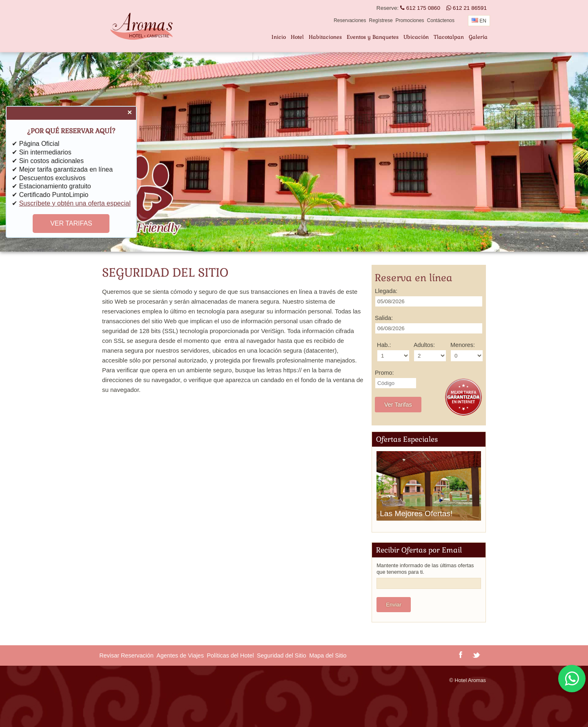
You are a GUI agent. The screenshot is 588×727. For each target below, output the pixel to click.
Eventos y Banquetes (373, 37)
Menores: (463, 345)
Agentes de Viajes (180, 655)
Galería (478, 37)
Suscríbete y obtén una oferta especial (75, 203)
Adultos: (424, 345)
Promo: (384, 373)
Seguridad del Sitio (282, 655)
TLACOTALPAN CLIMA (171, 696)
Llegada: (386, 291)
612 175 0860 (420, 8)
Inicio (279, 37)
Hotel (297, 37)
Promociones (410, 20)
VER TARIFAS (71, 224)
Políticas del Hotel (230, 655)
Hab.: (384, 345)
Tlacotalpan (449, 37)
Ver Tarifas (398, 405)
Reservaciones (350, 20)
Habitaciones (325, 37)
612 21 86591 (467, 8)
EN (479, 21)
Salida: (384, 318)
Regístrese (381, 20)
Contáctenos (441, 20)
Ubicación (416, 37)
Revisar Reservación (126, 655)
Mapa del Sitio (328, 655)
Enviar (394, 605)
